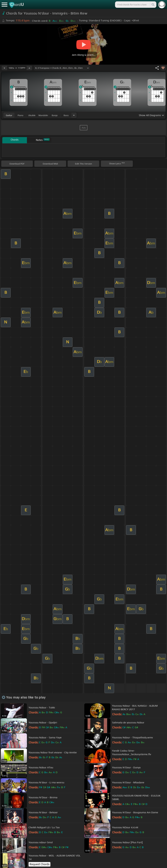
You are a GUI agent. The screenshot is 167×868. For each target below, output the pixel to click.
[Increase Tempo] (29, 68)
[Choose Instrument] (74, 115)
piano (20, 115)
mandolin (43, 115)
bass (66, 115)
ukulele (32, 115)
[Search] (153, 5)
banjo (55, 115)
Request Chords (39, 864)
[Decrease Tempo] (4, 68)
